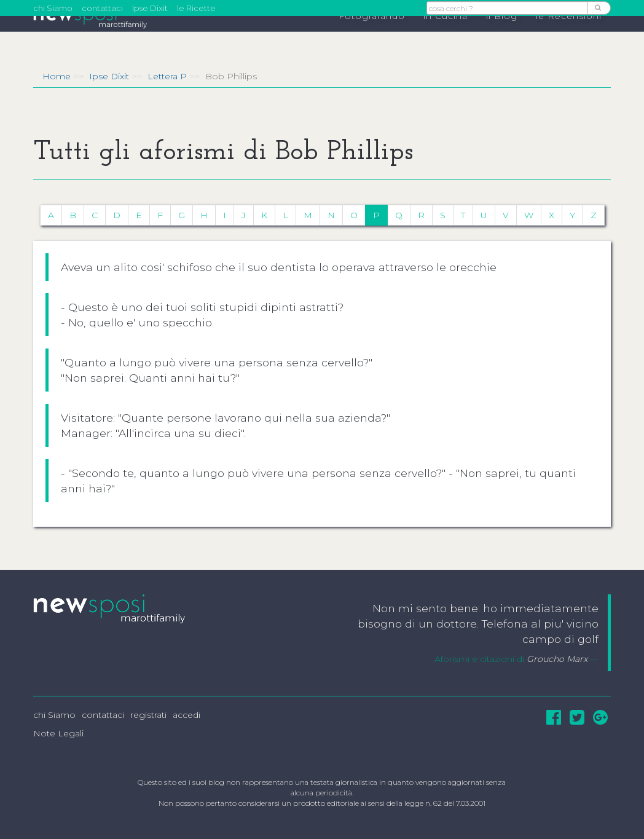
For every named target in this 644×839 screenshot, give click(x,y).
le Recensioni (569, 37)
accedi (187, 715)
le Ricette (196, 8)
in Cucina (446, 37)
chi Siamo (53, 8)
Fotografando (372, 37)
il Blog (502, 37)
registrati (148, 715)
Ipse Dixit (150, 8)
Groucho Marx (557, 659)
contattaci (102, 8)
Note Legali (58, 733)
